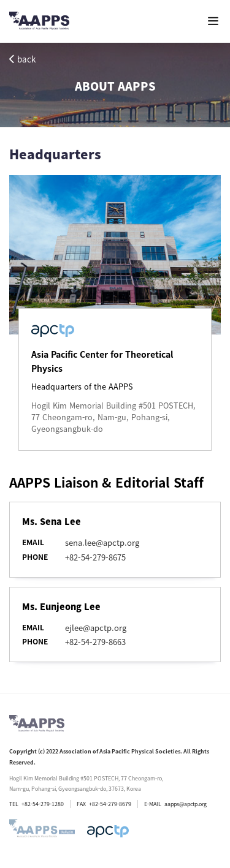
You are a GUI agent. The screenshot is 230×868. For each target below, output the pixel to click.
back (22, 59)
